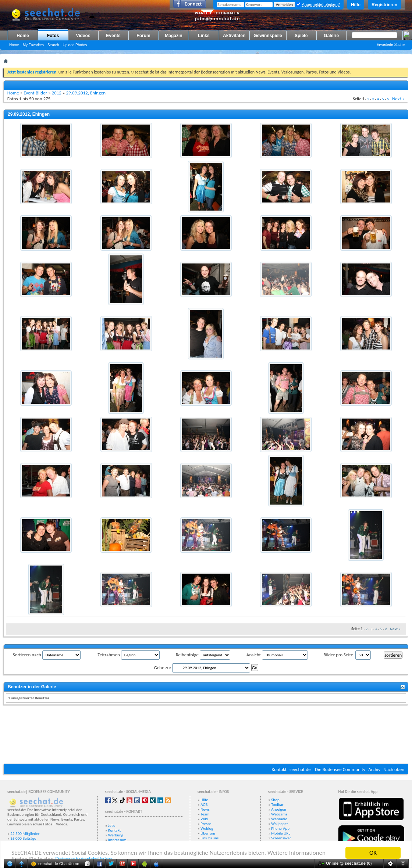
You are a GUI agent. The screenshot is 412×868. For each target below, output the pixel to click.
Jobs (112, 826)
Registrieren (384, 5)
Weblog (207, 828)
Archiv (374, 769)
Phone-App (280, 828)
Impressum (117, 840)
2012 (57, 93)
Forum (143, 36)
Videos (83, 36)
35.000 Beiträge (23, 838)
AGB (204, 805)
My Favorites (33, 45)
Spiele (301, 36)
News (205, 809)
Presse (206, 824)
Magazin (173, 36)
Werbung (116, 835)
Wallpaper (280, 824)
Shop (275, 800)
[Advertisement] (206, 735)
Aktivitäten (234, 36)
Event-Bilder (35, 93)
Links (204, 36)
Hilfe (356, 5)
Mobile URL (281, 833)
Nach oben (394, 769)
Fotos (53, 36)
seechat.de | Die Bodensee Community (327, 769)
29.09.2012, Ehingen (86, 93)
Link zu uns (209, 838)
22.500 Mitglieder (25, 834)
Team (205, 814)
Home (23, 36)
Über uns (208, 833)
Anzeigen (279, 809)
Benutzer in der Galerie (32, 687)
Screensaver (281, 838)
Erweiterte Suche (391, 45)
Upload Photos (75, 45)
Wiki (204, 819)
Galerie (331, 36)
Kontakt (279, 769)
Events (113, 36)
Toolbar (277, 805)
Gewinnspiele (268, 36)
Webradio (279, 819)
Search (53, 45)
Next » (398, 99)
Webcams (279, 814)
